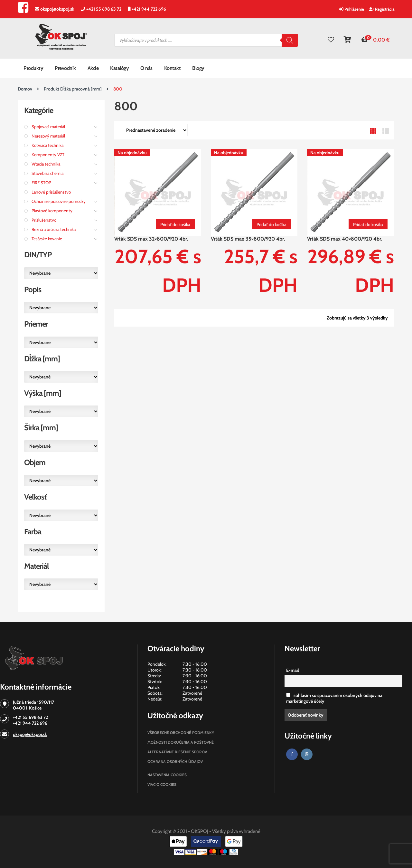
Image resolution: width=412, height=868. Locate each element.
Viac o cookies (162, 784)
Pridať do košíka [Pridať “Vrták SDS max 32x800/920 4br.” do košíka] (175, 224)
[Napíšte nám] (51, 9)
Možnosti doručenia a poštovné (181, 742)
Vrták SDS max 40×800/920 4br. (345, 239)
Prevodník (65, 68)
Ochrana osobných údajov (175, 762)
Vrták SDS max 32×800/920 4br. (151, 239)
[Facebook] (23, 10)
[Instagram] (307, 754)
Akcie (93, 68)
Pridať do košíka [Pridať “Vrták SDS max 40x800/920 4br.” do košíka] (368, 224)
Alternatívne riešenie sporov (177, 752)
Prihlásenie (352, 9)
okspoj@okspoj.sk (30, 734)
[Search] (290, 40)
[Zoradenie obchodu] (154, 130)
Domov (25, 89)
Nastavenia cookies (167, 775)
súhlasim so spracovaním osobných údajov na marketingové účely (334, 698)
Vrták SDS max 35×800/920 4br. (248, 239)
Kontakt (173, 68)
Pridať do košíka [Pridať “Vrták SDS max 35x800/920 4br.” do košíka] (272, 224)
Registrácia (382, 9)
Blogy (198, 68)
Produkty (33, 68)
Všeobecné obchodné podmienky (181, 733)
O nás (146, 68)
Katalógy (119, 68)
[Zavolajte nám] (98, 9)
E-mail (293, 670)
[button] (375, 40)
